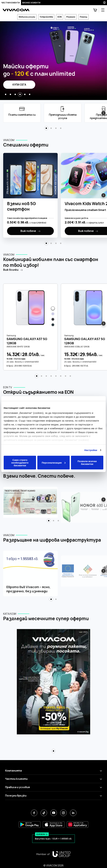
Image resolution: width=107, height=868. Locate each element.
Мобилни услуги (27, 17)
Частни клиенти (10, 3)
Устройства (46, 17)
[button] (6, 94)
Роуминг (71, 17)
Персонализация (54, 463)
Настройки (91, 450)
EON (60, 17)
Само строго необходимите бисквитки (20, 463)
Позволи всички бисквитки (87, 463)
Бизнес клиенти (31, 3)
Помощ (83, 17)
